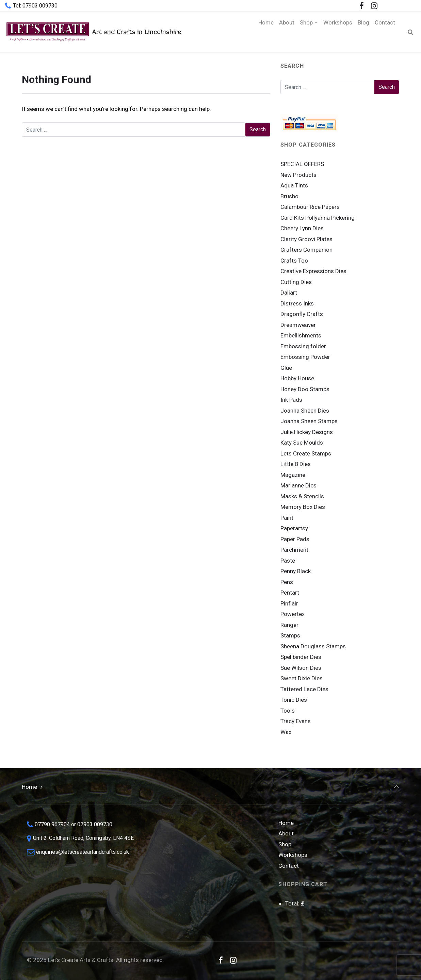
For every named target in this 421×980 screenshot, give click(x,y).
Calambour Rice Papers (310, 207)
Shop (285, 844)
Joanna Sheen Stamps (309, 421)
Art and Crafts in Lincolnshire (93, 32)
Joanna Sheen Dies (305, 411)
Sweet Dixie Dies (302, 678)
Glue (286, 368)
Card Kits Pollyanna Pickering (318, 218)
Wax (286, 732)
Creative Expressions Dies (313, 271)
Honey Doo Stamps (305, 389)
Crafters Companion (306, 250)
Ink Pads (291, 400)
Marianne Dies (298, 485)
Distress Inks (297, 303)
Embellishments (301, 335)
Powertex (293, 614)
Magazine (293, 475)
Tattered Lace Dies (304, 689)
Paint (287, 518)
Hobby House (297, 378)
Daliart (289, 293)
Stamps (290, 635)
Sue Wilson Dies (301, 668)
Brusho (289, 196)
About (286, 833)
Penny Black (296, 571)
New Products (298, 175)
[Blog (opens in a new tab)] (363, 32)
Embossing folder (303, 346)
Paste (288, 561)
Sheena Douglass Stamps (313, 646)
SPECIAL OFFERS (302, 164)
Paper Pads (295, 539)
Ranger (289, 625)
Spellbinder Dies (301, 657)
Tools (288, 711)
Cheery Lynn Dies (302, 228)
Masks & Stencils (302, 496)
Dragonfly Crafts (302, 314)
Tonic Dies (294, 700)
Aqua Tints (294, 185)
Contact (289, 866)
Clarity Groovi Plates (306, 239)
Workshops (293, 855)
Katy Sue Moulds (302, 443)
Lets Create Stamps (306, 453)
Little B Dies (296, 464)
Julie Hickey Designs (307, 432)
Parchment (294, 550)
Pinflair (289, 603)
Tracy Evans (296, 721)
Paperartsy (294, 528)
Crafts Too (294, 261)
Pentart (290, 593)
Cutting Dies (296, 282)
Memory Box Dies (303, 507)
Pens (287, 582)
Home (29, 787)
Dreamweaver (298, 325)
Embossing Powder (305, 357)
